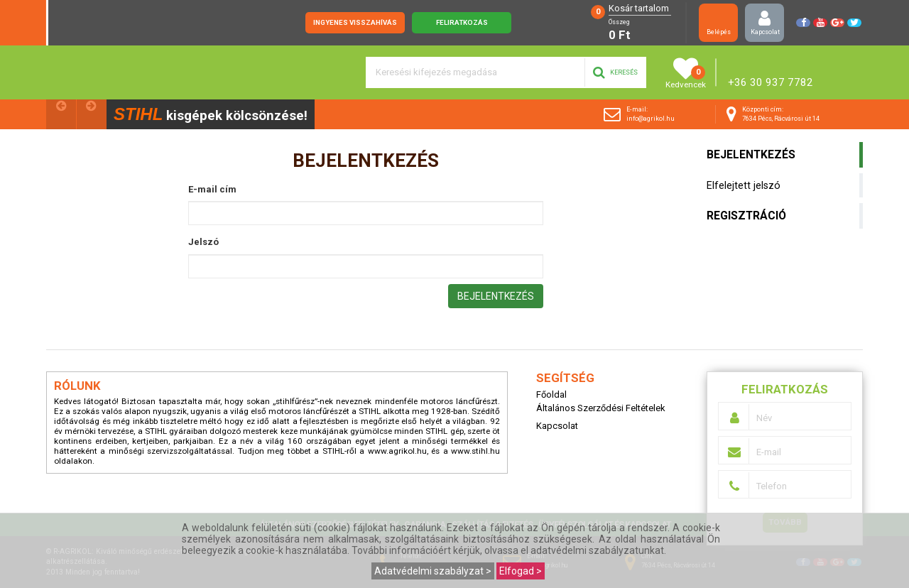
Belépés (718, 22)
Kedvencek (685, 73)
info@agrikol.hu (651, 119)
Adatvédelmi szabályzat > (433, 571)
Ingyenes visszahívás (355, 22)
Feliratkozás (462, 22)
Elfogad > (521, 571)
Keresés (615, 72)
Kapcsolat (765, 22)
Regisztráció (746, 216)
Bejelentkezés (751, 154)
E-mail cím (212, 190)
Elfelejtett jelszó (744, 185)
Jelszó (203, 243)
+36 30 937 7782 (771, 82)
